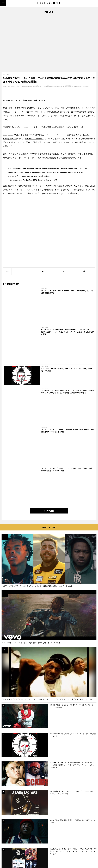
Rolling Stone (8, 135)
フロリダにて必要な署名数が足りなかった (27, 108)
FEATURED (6, 866)
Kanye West (6, 86)
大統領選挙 (36, 86)
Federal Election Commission (81, 86)
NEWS (4, 861)
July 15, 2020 (52, 180)
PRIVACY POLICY (20, 857)
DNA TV (5, 857)
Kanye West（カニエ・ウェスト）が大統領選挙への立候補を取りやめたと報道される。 (49, 127)
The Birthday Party (27, 86)
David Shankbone (20, 100)
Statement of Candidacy (56, 86)
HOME (5, 852)
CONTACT (17, 852)
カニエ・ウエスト (16, 86)
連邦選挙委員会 (68, 86)
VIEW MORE (49, 370)
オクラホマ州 (44, 86)
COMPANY (18, 861)
